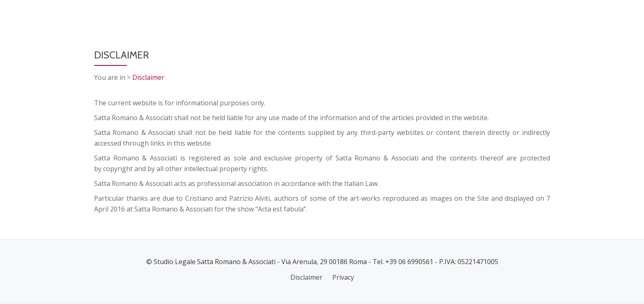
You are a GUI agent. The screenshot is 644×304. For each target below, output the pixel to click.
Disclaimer (148, 77)
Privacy (343, 277)
